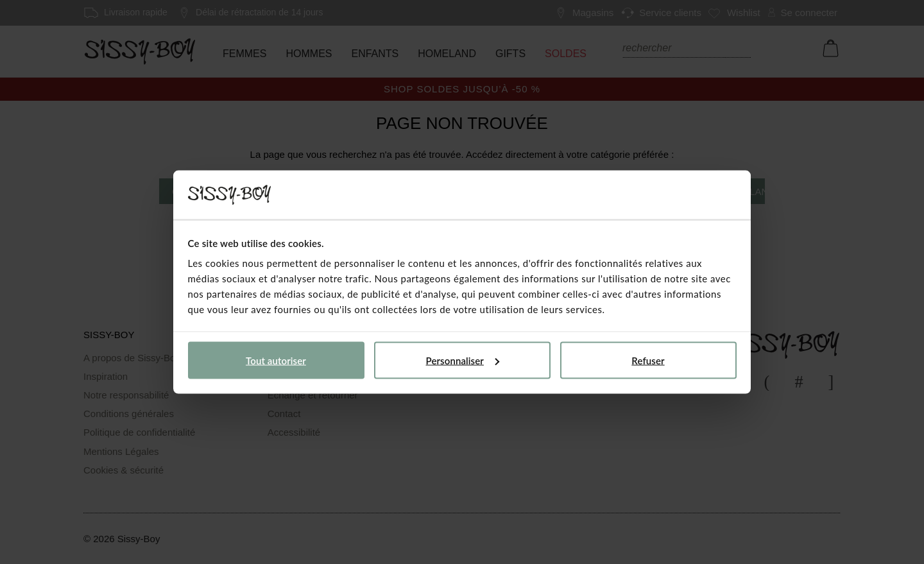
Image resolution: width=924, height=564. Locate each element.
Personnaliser (463, 360)
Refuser (648, 360)
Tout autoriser (276, 360)
